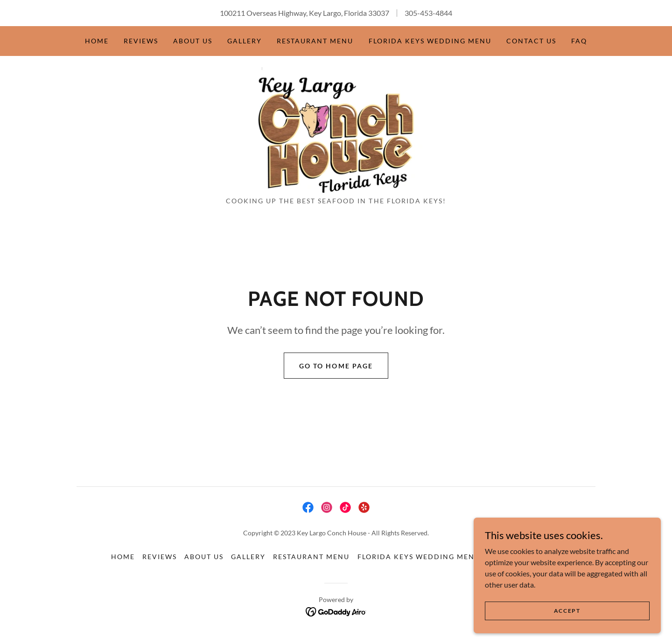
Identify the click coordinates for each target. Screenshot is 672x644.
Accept (567, 611)
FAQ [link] (579, 41)
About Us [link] (193, 41)
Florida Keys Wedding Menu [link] (430, 41)
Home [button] (123, 558)
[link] (336, 130)
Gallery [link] (245, 41)
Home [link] (97, 41)
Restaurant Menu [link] (315, 41)
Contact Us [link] (531, 41)
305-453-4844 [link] (428, 13)
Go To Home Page (336, 367)
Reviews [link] (141, 41)
